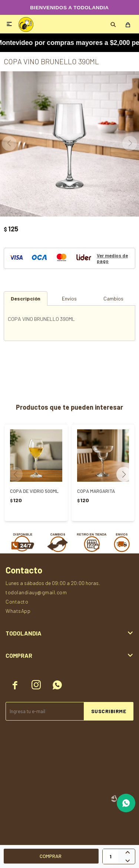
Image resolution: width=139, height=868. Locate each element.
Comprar (51, 856)
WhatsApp (18, 611)
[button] (127, 474)
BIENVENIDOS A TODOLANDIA (69, 8)
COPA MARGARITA (96, 491)
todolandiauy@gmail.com (36, 592)
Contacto (17, 602)
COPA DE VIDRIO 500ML (34, 491)
